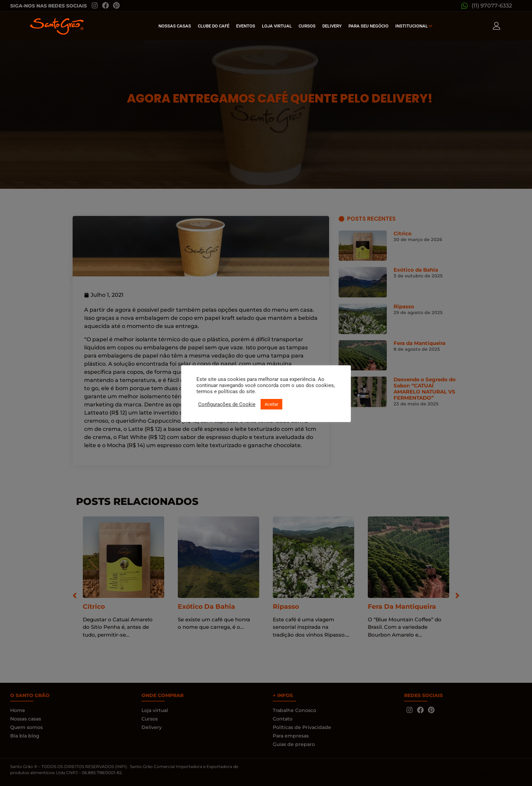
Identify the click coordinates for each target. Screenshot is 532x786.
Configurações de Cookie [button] (227, 404)
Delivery (332, 26)
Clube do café (214, 26)
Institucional (415, 26)
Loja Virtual (277, 26)
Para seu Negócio (368, 26)
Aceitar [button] (271, 404)
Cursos (307, 26)
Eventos (246, 26)
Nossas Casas (175, 26)
